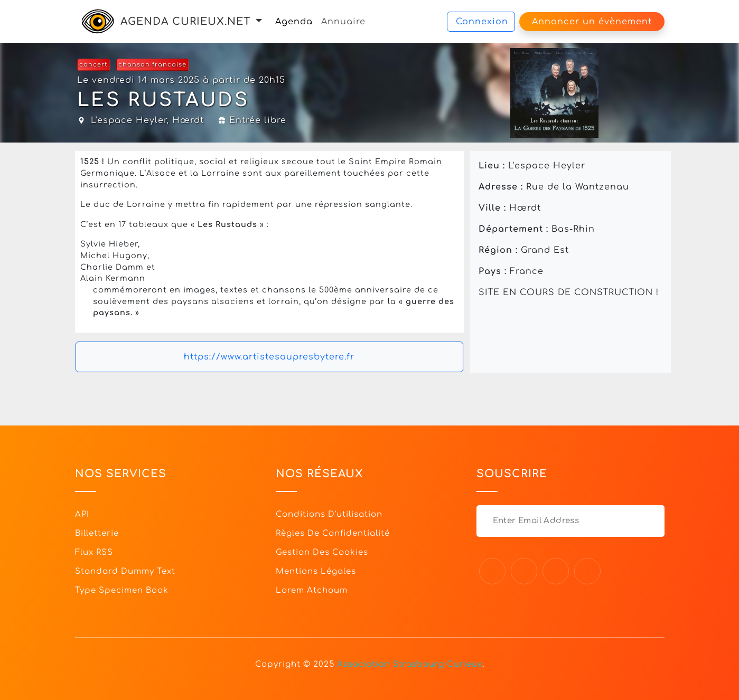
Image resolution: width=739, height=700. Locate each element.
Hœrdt (188, 120)
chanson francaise (152, 65)
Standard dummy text (125, 571)
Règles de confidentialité (333, 533)
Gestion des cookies (322, 552)
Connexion (482, 22)
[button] (259, 21)
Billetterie (97, 533)
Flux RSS (94, 552)
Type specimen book (122, 590)
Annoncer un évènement (592, 22)
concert (93, 65)
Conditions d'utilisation (329, 514)
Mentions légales (316, 571)
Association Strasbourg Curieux (410, 664)
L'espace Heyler (129, 120)
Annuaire (343, 22)
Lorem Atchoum (312, 590)
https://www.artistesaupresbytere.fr (269, 357)
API (82, 514)
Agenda (294, 22)
